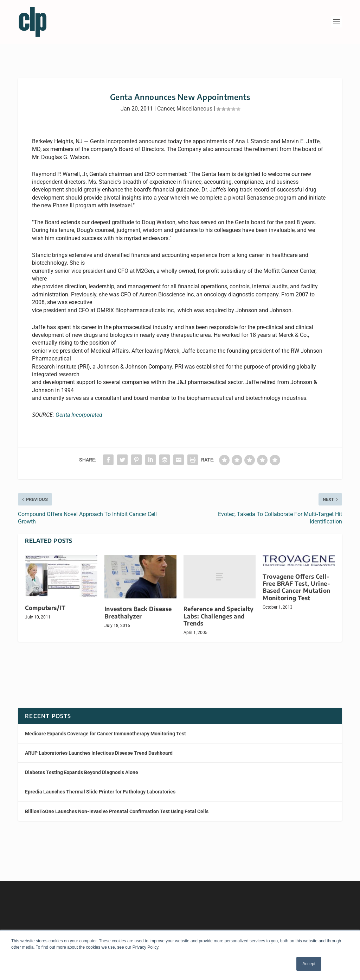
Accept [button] (309, 964)
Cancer (166, 102)
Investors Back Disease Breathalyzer (138, 606)
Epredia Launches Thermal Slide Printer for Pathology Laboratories (100, 785)
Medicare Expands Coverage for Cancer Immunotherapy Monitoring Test (105, 727)
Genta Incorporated (79, 409)
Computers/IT (45, 601)
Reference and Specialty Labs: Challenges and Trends (219, 610)
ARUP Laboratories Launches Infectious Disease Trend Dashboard (99, 747)
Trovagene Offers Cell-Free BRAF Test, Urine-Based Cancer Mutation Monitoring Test (297, 581)
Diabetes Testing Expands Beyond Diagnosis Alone (82, 766)
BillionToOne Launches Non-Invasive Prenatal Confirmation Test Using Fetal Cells (117, 805)
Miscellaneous (194, 102)
